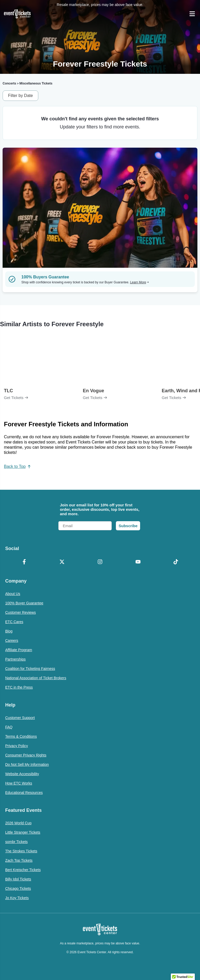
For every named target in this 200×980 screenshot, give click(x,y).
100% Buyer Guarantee (24, 603)
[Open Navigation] (192, 14)
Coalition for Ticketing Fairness (30, 669)
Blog (9, 631)
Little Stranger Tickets (23, 832)
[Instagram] (100, 562)
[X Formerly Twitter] (62, 562)
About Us (13, 594)
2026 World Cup (18, 823)
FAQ (9, 727)
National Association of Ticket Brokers (36, 678)
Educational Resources (24, 793)
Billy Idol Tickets (18, 879)
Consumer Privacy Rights (26, 755)
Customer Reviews (20, 612)
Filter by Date (20, 96)
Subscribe (128, 526)
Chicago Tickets (18, 888)
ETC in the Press (19, 687)
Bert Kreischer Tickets (23, 870)
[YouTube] (138, 562)
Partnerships (15, 659)
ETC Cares (14, 622)
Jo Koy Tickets (17, 898)
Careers (12, 641)
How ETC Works (19, 783)
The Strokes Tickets (21, 851)
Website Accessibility (22, 774)
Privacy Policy (17, 746)
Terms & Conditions (21, 736)
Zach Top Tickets (19, 860)
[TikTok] (176, 562)
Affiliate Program (19, 650)
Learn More (140, 282)
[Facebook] (24, 562)
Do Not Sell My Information (27, 765)
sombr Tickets (16, 842)
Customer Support (20, 718)
